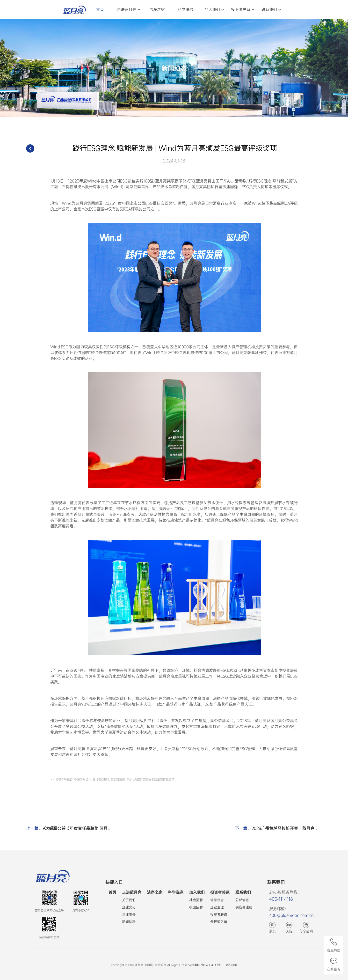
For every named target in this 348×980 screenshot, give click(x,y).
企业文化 (129, 907)
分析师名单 (219, 922)
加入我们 (197, 892)
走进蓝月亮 (132, 892)
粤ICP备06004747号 (208, 965)
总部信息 (242, 900)
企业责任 (129, 914)
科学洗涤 (176, 892)
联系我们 (243, 892)
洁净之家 (155, 892)
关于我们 (129, 900)
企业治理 (217, 907)
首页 (112, 892)
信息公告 (217, 900)
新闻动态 (129, 922)
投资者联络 (219, 914)
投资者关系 (220, 892)
